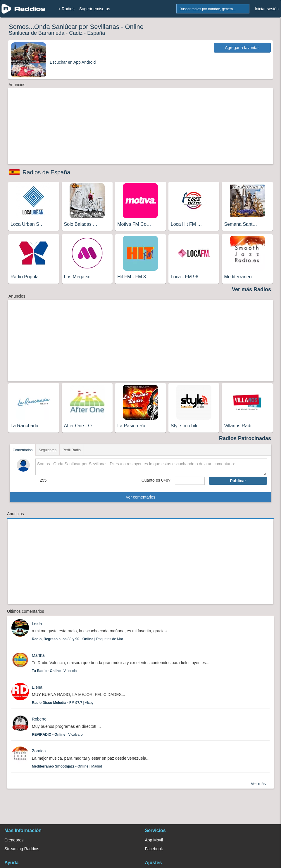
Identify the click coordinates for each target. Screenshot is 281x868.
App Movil (154, 840)
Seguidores (48, 450)
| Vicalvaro (57, 735)
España (96, 33)
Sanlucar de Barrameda (37, 33)
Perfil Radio (72, 450)
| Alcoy (63, 703)
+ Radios (66, 9)
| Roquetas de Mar (77, 639)
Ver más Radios (251, 289)
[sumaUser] (190, 481)
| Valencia (54, 671)
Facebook (154, 849)
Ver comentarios (140, 497)
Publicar (238, 481)
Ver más (258, 784)
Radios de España (46, 172)
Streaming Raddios (22, 849)
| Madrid (67, 766)
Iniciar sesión (267, 9)
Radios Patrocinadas (245, 438)
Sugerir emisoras (95, 9)
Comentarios (23, 450)
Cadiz (76, 33)
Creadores (14, 840)
